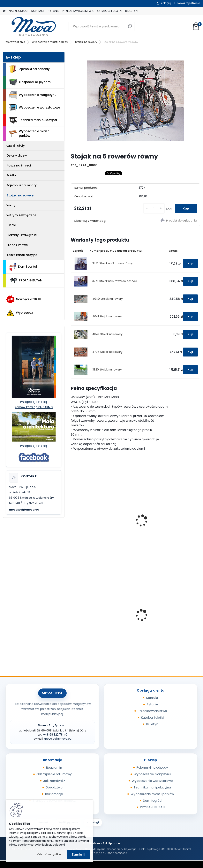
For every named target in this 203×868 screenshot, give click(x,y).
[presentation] (72, 516)
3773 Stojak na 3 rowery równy (113, 263)
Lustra (11, 225)
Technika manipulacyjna (33, 120)
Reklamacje (54, 794)
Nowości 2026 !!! (23, 299)
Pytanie (152, 704)
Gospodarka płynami (30, 82)
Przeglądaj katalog (34, 402)
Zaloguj (166, 3)
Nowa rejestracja (189, 3)
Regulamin (54, 768)
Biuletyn (152, 724)
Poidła (11, 175)
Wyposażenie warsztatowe (35, 108)
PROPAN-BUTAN (26, 280)
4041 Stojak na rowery (107, 317)
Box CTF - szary (129, 612)
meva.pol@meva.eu (24, 510)
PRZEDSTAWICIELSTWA (78, 11)
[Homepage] (4, 11)
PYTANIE (53, 11)
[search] (130, 28)
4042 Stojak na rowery (107, 334)
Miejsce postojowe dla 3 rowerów (90, 522)
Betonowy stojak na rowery (177, 515)
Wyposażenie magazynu (33, 95)
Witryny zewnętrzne (21, 215)
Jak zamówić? (54, 781)
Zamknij (79, 854)
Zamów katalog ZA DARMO (34, 407)
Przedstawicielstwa (152, 711)
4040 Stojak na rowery (108, 299)
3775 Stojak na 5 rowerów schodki (115, 281)
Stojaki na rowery (86, 42)
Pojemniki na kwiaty (22, 185)
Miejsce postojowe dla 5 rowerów (135, 522)
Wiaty (11, 205)
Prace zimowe (17, 245)
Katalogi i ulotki (152, 718)
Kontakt (152, 698)
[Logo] (30, 26)
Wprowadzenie (15, 42)
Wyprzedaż (19, 313)
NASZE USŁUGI (19, 11)
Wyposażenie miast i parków (50, 42)
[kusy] (154, 208)
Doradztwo (54, 787)
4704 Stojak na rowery (107, 352)
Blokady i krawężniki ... (23, 235)
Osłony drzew (17, 155)
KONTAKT (38, 11)
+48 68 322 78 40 (55, 735)
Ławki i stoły (16, 146)
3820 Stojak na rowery (107, 370)
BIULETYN (131, 11)
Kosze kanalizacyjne (22, 255)
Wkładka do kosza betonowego (87, 616)
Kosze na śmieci (19, 165)
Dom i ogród (23, 267)
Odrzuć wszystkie (49, 854)
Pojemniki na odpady (29, 69)
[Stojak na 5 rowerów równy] (135, 101)
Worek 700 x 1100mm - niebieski (178, 613)
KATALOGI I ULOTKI (109, 11)
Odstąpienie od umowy (54, 774)
